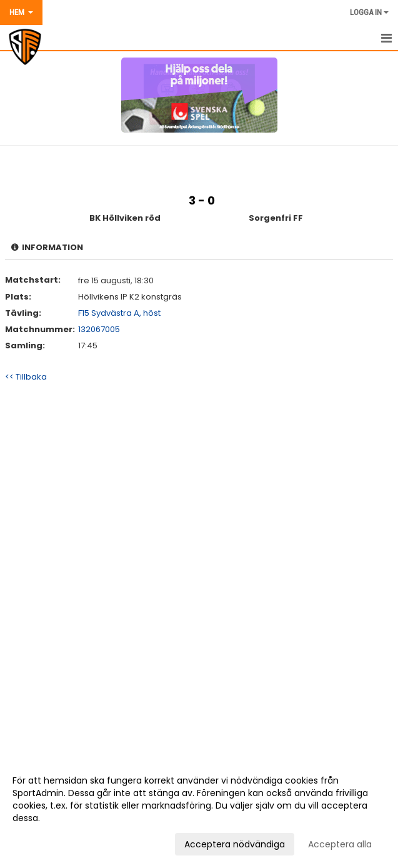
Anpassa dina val (49, 842)
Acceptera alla (340, 844)
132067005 (99, 329)
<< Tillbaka (26, 377)
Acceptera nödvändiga (235, 844)
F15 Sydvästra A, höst (119, 313)
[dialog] (199, 812)
